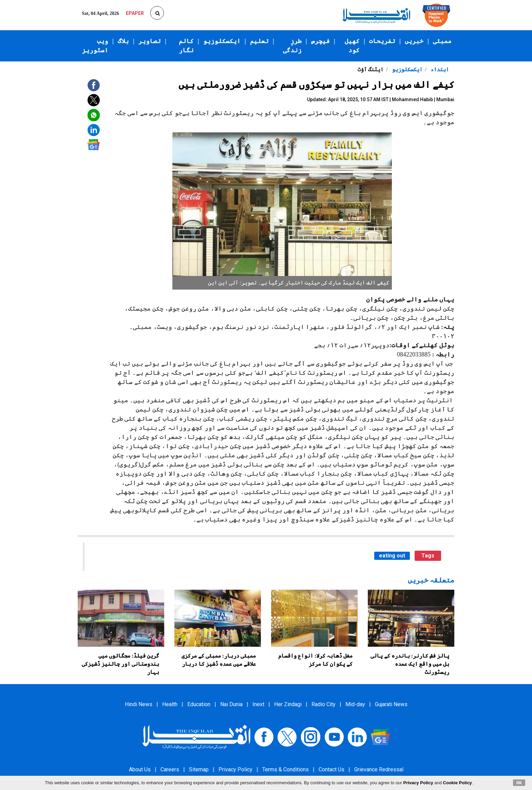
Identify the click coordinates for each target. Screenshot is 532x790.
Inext (258, 704)
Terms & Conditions (286, 769)
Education (199, 704)
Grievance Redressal (379, 769)
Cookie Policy (458, 783)
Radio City (324, 704)
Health (170, 704)
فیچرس (320, 41)
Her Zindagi (288, 704)
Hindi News (139, 704)
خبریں (414, 41)
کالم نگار (186, 46)
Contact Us (331, 769)
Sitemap (199, 769)
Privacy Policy (235, 769)
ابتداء (439, 69)
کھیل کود (352, 46)
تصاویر (150, 41)
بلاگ (123, 41)
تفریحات (382, 41)
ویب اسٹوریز (95, 46)
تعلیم (259, 41)
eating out (392, 556)
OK (519, 783)
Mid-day (355, 704)
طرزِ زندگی (292, 46)
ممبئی (442, 41)
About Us (140, 769)
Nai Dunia (231, 704)
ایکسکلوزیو (222, 41)
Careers (170, 769)
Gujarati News (391, 704)
